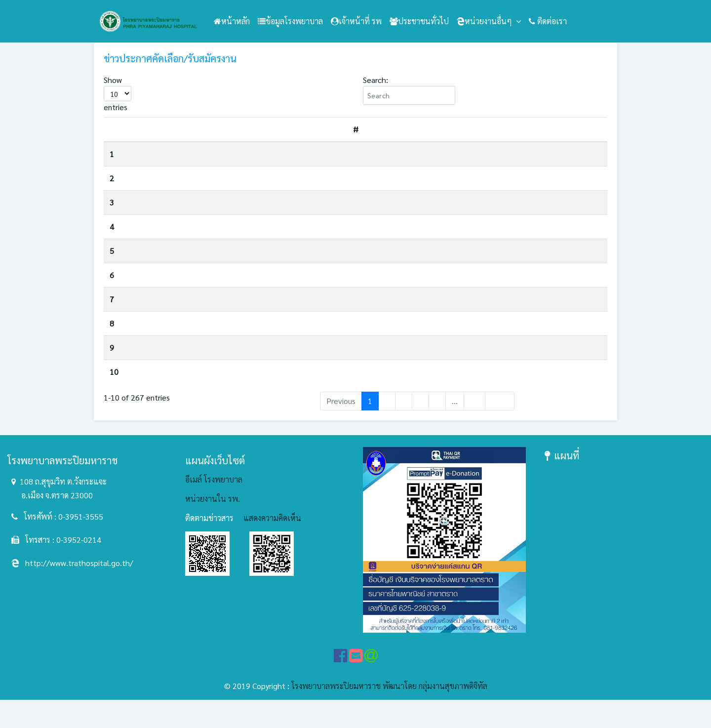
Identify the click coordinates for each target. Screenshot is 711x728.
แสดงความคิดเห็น (272, 546)
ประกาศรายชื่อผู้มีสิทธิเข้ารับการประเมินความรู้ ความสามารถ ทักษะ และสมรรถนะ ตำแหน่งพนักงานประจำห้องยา (314, 344)
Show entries (118, 93)
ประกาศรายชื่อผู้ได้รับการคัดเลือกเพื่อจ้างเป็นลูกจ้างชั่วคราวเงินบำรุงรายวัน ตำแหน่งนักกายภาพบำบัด (292, 368)
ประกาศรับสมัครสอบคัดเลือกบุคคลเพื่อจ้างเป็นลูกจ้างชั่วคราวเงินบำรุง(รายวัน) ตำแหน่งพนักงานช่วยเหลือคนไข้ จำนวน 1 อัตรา (323, 158)
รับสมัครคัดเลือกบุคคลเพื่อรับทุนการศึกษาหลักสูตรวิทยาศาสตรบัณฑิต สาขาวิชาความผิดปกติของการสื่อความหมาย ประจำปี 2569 (327, 189)
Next (500, 429)
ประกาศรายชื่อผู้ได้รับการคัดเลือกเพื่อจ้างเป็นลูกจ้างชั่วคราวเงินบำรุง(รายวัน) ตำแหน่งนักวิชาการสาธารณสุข (303, 240)
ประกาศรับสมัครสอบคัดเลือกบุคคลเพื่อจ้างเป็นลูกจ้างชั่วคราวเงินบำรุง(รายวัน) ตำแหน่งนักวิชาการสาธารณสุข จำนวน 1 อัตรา (320, 397)
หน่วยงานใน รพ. (213, 527)
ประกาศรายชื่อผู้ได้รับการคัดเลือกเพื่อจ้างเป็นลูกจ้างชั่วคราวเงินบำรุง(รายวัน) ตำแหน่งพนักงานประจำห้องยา (303, 264)
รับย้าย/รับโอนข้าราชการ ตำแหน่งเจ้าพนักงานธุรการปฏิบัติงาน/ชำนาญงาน (253, 216)
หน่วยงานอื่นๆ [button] (485, 21)
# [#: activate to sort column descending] (114, 129)
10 (114, 393)
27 (474, 429)
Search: (409, 90)
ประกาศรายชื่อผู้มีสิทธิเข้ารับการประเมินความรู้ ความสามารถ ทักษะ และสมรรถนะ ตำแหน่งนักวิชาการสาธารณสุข (313, 319)
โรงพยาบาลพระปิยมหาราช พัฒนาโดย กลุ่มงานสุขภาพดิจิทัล (389, 714)
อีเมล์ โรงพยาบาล (214, 508)
